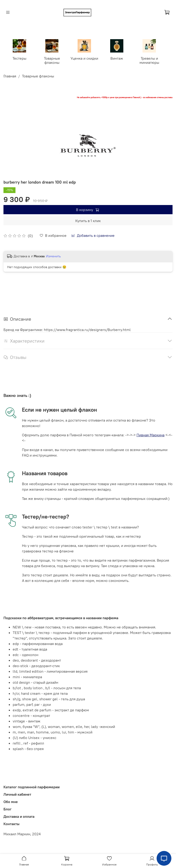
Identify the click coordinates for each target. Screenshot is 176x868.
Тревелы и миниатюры (149, 60)
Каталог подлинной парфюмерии (32, 786)
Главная (10, 76)
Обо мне (11, 801)
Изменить (53, 256)
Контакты (11, 823)
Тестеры (20, 58)
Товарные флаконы (52, 60)
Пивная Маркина (150, 435)
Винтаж (117, 58)
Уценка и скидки (85, 58)
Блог (8, 809)
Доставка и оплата (19, 816)
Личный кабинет (17, 794)
